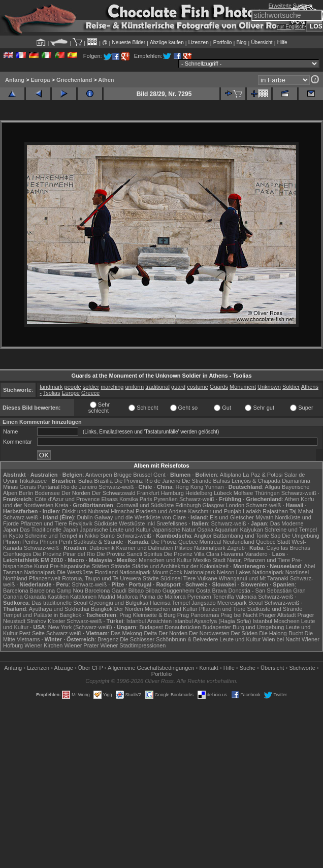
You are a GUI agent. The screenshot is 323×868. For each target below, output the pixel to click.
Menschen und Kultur (165, 560)
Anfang (15, 80)
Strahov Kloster (46, 621)
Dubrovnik (102, 548)
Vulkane (207, 578)
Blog (241, 42)
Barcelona (16, 591)
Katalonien (83, 597)
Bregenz (108, 639)
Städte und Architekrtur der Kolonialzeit (180, 566)
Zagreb (236, 548)
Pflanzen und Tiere (44, 523)
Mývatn (264, 517)
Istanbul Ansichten (149, 621)
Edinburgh (188, 505)
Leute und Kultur (240, 639)
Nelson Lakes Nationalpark (250, 572)
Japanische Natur (174, 530)
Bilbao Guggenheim (170, 591)
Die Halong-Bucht (281, 633)
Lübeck (223, 493)
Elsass (110, 499)
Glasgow (214, 505)
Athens (310, 387)
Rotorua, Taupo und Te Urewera (102, 578)
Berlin (26, 493)
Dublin (85, 517)
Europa (40, 80)
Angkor (203, 536)
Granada (35, 597)
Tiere (190, 578)
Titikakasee (33, 481)
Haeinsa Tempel (170, 603)
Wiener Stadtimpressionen (133, 645)
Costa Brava (212, 591)
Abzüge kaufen (167, 42)
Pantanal (49, 487)
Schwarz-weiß (116, 487)
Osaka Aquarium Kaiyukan (230, 530)
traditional (157, 387)
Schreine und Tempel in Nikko (62, 536)
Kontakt (209, 668)
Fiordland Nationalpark (123, 572)
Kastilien (58, 597)
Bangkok (102, 609)
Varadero (256, 554)
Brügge (123, 475)
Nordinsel (297, 572)
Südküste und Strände (274, 609)
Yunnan (214, 487)
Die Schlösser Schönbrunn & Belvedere (169, 639)
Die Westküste (75, 572)
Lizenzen (199, 42)
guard (178, 387)
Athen (106, 80)
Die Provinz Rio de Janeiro (147, 481)
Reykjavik (80, 523)
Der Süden (245, 633)
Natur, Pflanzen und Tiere (259, 560)
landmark (51, 387)
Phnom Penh (56, 542)
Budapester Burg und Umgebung (244, 627)
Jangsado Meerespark (219, 603)
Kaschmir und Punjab (215, 511)
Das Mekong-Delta (134, 633)
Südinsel (171, 578)
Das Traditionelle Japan (49, 530)
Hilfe (282, 42)
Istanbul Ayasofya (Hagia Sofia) (212, 621)
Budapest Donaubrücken (170, 627)
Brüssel (142, 475)
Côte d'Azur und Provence (67, 499)
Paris (146, 499)
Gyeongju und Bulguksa (119, 603)
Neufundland (238, 542)
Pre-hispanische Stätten (79, 566)
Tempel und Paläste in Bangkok (42, 615)
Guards (219, 387)
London (235, 505)
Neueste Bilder (128, 42)
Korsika (129, 499)
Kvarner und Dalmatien (145, 548)
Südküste (106, 523)
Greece (90, 393)
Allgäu (272, 487)
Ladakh (252, 511)
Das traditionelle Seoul (59, 603)
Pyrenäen (166, 499)
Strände (121, 566)
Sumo (107, 536)
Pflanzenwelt (45, 578)
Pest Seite (32, 633)
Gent (159, 475)
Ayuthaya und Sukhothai (59, 609)
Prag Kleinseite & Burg (148, 615)
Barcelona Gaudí (106, 591)
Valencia (246, 597)
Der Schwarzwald (114, 493)
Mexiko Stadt (209, 560)
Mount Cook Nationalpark (184, 572)
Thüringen (267, 493)
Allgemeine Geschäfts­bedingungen (151, 668)
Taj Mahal (301, 511)
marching (112, 387)
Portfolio (223, 42)
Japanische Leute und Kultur (115, 530)
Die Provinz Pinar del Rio (64, 554)
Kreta (61, 505)
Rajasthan (275, 511)
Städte (151, 578)
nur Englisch (291, 27)
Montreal (211, 542)
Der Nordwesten (209, 633)
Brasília (103, 481)
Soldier (291, 387)
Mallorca (127, 597)
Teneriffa (223, 597)
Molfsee (244, 493)
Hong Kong (189, 487)
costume (198, 387)
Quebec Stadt (273, 542)
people (73, 387)
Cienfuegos (17, 554)
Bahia (85, 481)
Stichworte (302, 668)
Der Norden (76, 493)
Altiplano (231, 475)
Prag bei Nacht (239, 615)
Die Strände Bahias (206, 481)
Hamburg (172, 493)
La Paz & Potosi (263, 475)
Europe (71, 393)
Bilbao (136, 591)
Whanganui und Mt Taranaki (254, 578)
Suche (248, 668)
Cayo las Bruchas (288, 548)
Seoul (255, 603)
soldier (91, 387)
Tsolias (52, 393)
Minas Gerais (20, 487)
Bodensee (47, 493)
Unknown (269, 387)
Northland (15, 578)
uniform (135, 387)
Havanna (232, 554)
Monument (243, 387)
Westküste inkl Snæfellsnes (153, 523)
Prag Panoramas (198, 615)
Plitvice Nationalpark (200, 548)
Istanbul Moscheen (276, 621)
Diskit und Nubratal (86, 511)
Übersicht (262, 42)
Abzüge (64, 668)
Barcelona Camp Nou (57, 591)
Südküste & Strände (99, 542)
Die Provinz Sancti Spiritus (130, 554)
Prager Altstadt (277, 615)
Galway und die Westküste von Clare (140, 517)
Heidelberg (199, 493)
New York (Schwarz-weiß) (80, 627)
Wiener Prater (81, 645)
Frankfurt (148, 493)
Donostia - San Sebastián (260, 591)
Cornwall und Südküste (145, 505)
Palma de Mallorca (163, 597)
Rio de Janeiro (79, 487)
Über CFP (91, 668)
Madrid (107, 597)
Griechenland (74, 80)
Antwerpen (99, 475)
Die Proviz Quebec (175, 542)
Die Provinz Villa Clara (192, 554)
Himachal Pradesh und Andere (149, 511)
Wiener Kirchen (43, 645)
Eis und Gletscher (232, 517)
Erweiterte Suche (288, 6)
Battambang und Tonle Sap (247, 536)
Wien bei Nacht (281, 639)
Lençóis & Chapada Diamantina (271, 481)
